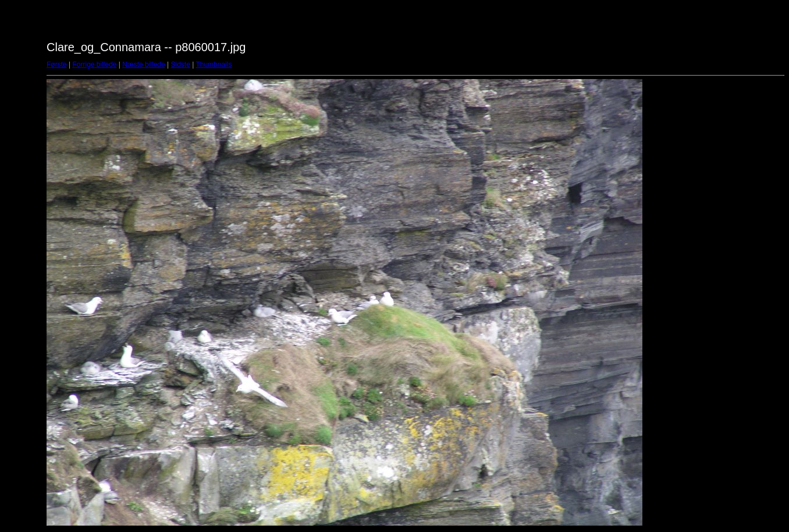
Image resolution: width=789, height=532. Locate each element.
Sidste (180, 65)
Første (57, 65)
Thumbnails (214, 65)
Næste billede (143, 65)
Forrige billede (94, 65)
